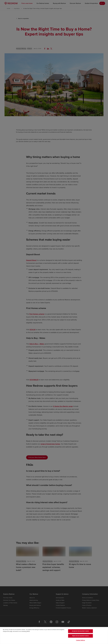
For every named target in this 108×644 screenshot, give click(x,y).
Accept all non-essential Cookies (80, 631)
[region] (54, 635)
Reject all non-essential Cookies (80, 636)
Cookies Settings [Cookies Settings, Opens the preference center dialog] (80, 640)
